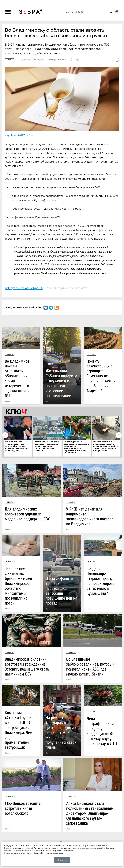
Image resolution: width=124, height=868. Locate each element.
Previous (5, 435)
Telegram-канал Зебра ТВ (24, 288)
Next (119, 435)
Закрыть (62, 860)
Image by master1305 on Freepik (20, 135)
